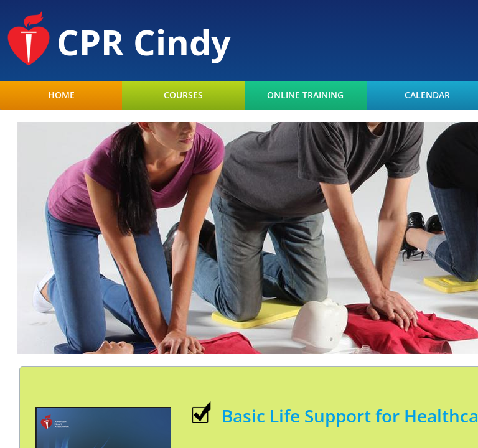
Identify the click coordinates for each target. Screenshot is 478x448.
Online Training (305, 95)
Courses (183, 95)
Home (61, 95)
